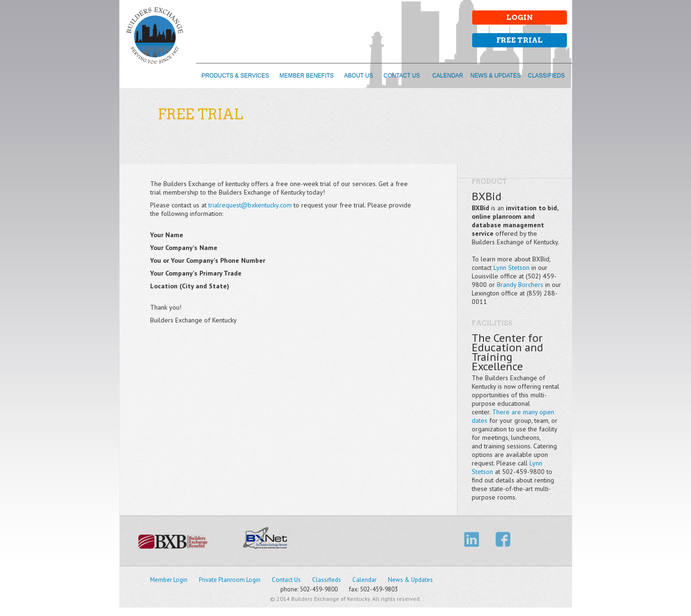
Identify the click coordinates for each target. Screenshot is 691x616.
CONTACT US (402, 76)
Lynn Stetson (512, 268)
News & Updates (410, 580)
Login (520, 18)
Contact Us (286, 580)
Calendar (364, 580)
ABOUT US (359, 76)
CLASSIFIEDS (546, 76)
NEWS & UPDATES (495, 76)
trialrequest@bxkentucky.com (250, 205)
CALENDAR (448, 76)
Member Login (169, 580)
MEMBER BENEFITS (307, 76)
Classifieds (327, 580)
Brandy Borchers (520, 285)
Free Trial (520, 40)
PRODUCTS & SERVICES (235, 76)
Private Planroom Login (230, 580)
